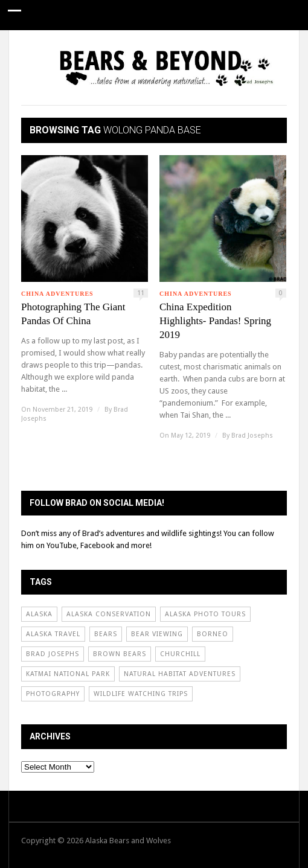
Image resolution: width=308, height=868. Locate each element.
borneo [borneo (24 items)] (213, 634)
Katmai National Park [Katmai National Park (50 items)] (68, 674)
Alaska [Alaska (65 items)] (39, 614)
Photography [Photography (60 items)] (53, 694)
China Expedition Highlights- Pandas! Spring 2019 (215, 321)
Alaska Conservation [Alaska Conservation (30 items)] (109, 614)
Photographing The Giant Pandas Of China (73, 314)
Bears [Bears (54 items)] (106, 634)
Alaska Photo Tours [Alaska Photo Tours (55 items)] (205, 614)
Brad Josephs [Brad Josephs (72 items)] (53, 654)
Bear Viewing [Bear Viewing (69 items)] (157, 634)
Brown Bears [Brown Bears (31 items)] (120, 654)
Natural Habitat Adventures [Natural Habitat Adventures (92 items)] (180, 674)
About (201, 45)
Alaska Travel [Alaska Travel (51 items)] (53, 634)
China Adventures (57, 294)
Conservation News (127, 45)
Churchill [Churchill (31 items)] (180, 654)
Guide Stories (38, 45)
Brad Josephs (252, 436)
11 (141, 293)
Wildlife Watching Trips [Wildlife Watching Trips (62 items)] (141, 694)
